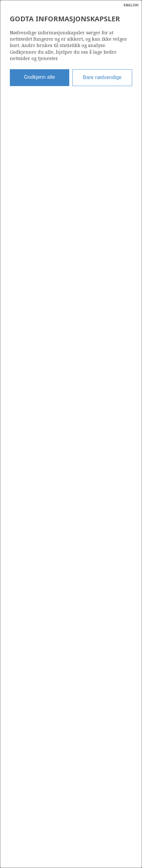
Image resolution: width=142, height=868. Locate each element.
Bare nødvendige (102, 77)
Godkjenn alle (39, 77)
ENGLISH (131, 5)
